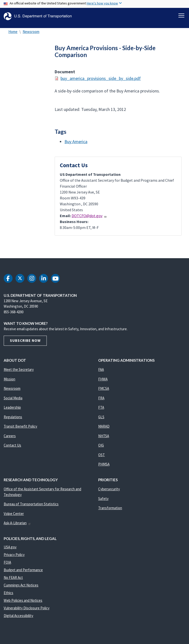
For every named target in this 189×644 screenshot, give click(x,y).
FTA (101, 410)
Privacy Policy (14, 558)
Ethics (8, 596)
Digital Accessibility (18, 619)
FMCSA (104, 391)
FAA (101, 372)
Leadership (12, 410)
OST (102, 457)
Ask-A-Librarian (17, 526)
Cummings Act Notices (21, 588)
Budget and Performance (23, 573)
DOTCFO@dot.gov (89, 219)
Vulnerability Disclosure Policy (27, 611)
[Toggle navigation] (181, 15)
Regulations (13, 420)
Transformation (110, 511)
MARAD (104, 429)
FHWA (103, 382)
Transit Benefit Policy (20, 429)
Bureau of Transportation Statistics (31, 507)
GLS (101, 420)
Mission (9, 382)
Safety (103, 501)
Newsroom (31, 34)
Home (13, 34)
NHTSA (104, 439)
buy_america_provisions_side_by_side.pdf (101, 81)
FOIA (7, 565)
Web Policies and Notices (23, 603)
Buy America (76, 144)
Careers (10, 439)
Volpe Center (14, 516)
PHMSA (104, 467)
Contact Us (12, 448)
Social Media (13, 401)
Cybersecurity (109, 492)
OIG (101, 448)
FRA (101, 401)
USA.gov (10, 550)
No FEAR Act (13, 580)
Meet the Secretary (19, 372)
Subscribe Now (25, 343)
